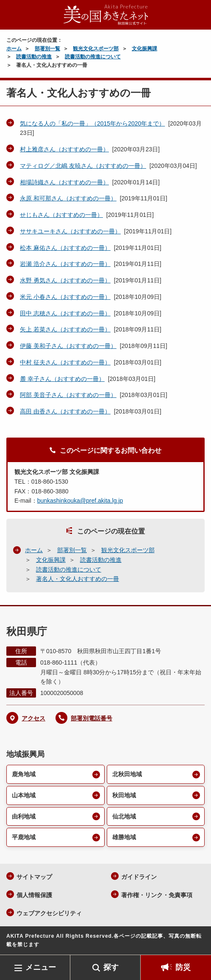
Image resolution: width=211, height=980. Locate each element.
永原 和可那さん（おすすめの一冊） (68, 198)
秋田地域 (124, 795)
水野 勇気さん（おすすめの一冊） (65, 280)
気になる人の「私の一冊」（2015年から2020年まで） (92, 123)
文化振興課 (144, 49)
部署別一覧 (47, 49)
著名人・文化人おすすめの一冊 (78, 579)
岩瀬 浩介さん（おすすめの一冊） (65, 264)
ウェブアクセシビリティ (49, 913)
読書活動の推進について (93, 57)
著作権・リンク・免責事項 (157, 895)
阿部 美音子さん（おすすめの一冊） (68, 395)
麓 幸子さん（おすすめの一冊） (62, 379)
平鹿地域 (24, 837)
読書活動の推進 (34, 57)
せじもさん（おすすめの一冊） (61, 215)
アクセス (33, 718)
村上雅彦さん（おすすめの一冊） (64, 149)
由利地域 (24, 816)
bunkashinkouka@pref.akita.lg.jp (80, 501)
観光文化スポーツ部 (96, 49)
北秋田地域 (127, 774)
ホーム (14, 49)
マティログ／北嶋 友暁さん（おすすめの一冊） (83, 166)
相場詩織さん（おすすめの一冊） (64, 182)
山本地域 (24, 795)
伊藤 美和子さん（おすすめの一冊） (68, 346)
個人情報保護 (34, 895)
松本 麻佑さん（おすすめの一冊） (65, 248)
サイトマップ (34, 877)
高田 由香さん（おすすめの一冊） (65, 411)
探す (111, 967)
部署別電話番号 (92, 718)
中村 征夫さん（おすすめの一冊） (65, 362)
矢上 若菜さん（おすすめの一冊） (65, 329)
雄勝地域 (124, 837)
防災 (183, 967)
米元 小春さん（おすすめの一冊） (65, 297)
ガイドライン (139, 877)
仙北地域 (124, 816)
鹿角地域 (24, 774)
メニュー (41, 967)
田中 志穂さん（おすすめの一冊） (65, 313)
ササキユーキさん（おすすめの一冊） (70, 231)
